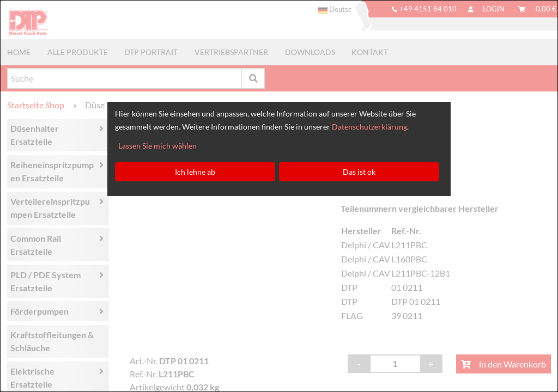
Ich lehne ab (195, 172)
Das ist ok (359, 172)
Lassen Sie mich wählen (157, 146)
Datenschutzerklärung (369, 127)
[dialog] (279, 196)
